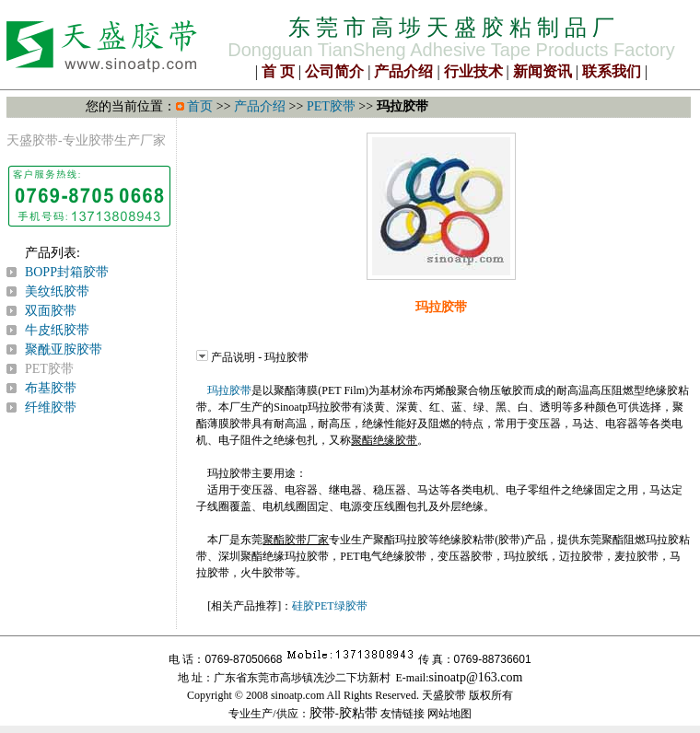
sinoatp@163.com (476, 677)
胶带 (322, 713)
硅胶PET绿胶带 (329, 606)
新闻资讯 (542, 71)
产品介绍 (403, 71)
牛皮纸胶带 (57, 330)
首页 (200, 106)
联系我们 (612, 71)
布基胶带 (51, 388)
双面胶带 (51, 311)
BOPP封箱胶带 (67, 272)
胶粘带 (358, 713)
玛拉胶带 (229, 390)
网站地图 (449, 714)
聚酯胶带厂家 (296, 540)
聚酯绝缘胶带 (384, 440)
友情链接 (402, 714)
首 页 (278, 71)
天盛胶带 (32, 140)
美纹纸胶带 (57, 291)
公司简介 (334, 71)
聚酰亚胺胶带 (64, 349)
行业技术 (473, 71)
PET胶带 (331, 106)
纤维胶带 (51, 407)
